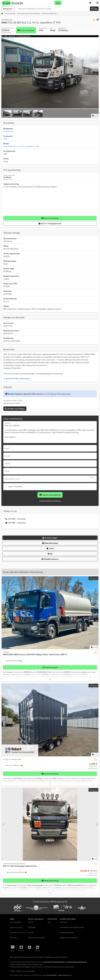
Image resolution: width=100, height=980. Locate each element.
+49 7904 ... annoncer (16, 519)
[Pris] (93, 766)
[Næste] (96, 77)
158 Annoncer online (12, 403)
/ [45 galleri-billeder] (94, 647)
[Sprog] (94, 3)
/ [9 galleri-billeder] (95, 859)
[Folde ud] (50, 680)
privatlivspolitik (52, 975)
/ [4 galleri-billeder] (95, 116)
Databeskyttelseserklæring (50, 501)
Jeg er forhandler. (15, 486)
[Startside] (2, 13)
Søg (94, 9)
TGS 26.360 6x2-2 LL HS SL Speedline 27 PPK (21, 146)
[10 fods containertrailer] (50, 720)
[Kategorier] (8, 9)
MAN (5, 139)
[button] (97, 3)
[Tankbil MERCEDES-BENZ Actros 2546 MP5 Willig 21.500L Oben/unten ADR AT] (50, 613)
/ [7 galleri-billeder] (95, 755)
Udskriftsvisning (50, 543)
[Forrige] (4, 77)
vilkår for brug (63, 975)
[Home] (10, 13)
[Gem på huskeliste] (94, 20)
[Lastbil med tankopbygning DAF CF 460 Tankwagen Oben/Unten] (50, 824)
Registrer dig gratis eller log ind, (29, 394)
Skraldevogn (8, 131)
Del (50, 554)
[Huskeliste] (90, 3)
